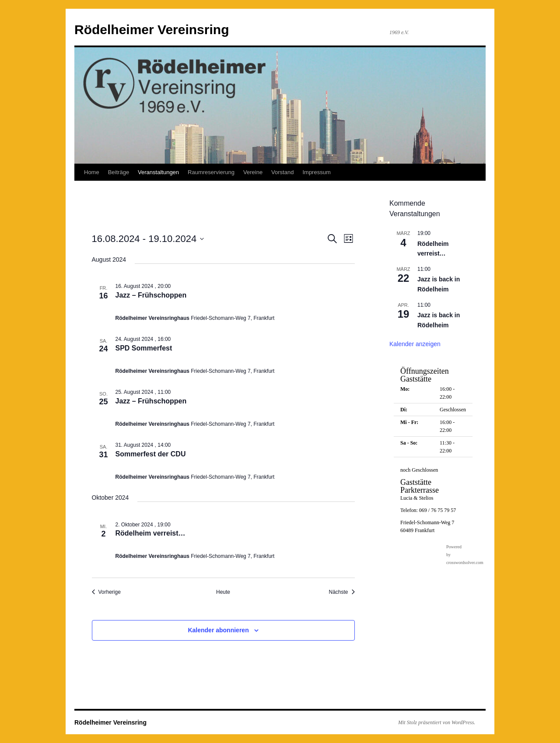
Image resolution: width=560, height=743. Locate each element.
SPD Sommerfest (144, 348)
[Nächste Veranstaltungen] (341, 592)
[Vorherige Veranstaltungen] (106, 592)
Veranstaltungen (158, 172)
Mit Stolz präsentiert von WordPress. (437, 722)
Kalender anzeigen (415, 344)
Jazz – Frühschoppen (151, 295)
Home (92, 172)
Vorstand (282, 172)
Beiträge (119, 172)
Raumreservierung (211, 172)
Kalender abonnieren (218, 630)
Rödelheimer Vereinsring (152, 30)
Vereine (253, 172)
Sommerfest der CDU (151, 454)
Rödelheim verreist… (150, 533)
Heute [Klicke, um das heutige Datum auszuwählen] (223, 592)
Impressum (316, 172)
